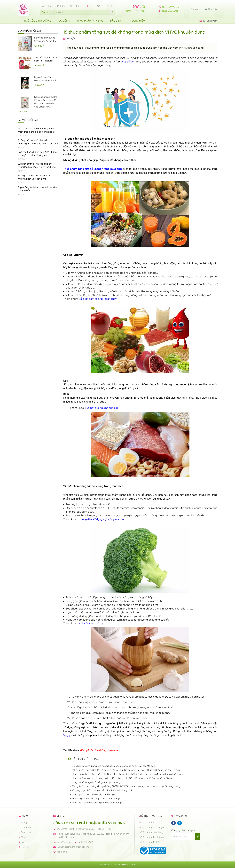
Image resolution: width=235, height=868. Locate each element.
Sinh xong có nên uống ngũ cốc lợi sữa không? (96, 799)
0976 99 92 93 (170, 7)
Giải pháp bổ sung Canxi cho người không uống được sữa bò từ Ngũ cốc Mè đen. (113, 766)
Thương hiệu (137, 21)
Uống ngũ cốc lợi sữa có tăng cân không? (93, 794)
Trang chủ (46, 6)
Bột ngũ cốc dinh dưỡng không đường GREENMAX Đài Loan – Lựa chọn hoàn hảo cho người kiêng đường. (126, 786)
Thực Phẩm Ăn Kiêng (90, 21)
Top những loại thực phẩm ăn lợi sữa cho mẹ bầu (37, 189)
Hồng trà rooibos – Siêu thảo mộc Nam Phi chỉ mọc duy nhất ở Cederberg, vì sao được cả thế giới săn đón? (127, 774)
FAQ (98, 6)
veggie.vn (62, 852)
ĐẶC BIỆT (116, 21)
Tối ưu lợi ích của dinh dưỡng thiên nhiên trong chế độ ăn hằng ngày (36, 130)
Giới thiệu (61, 6)
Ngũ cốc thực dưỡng (91, 623)
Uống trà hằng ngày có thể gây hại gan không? (97, 782)
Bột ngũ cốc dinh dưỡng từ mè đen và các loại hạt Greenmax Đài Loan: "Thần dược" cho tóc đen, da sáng (126, 770)
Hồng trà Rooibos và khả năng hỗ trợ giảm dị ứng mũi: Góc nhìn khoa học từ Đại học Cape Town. (122, 778)
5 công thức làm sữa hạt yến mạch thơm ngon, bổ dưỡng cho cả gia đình (38, 142)
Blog (88, 6)
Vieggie (68, 735)
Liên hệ (109, 6)
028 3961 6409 (171, 11)
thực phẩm (128, 61)
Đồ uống (64, 21)
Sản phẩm (76, 6)
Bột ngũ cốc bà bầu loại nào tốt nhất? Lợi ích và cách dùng (35, 177)
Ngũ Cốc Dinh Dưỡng (38, 21)
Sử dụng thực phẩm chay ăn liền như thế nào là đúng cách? (103, 790)
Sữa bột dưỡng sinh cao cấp (102, 408)
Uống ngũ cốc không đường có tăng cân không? (97, 803)
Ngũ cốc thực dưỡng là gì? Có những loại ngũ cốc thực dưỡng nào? (37, 154)
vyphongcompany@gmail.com (73, 847)
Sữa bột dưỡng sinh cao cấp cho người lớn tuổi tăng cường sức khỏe (37, 165)
